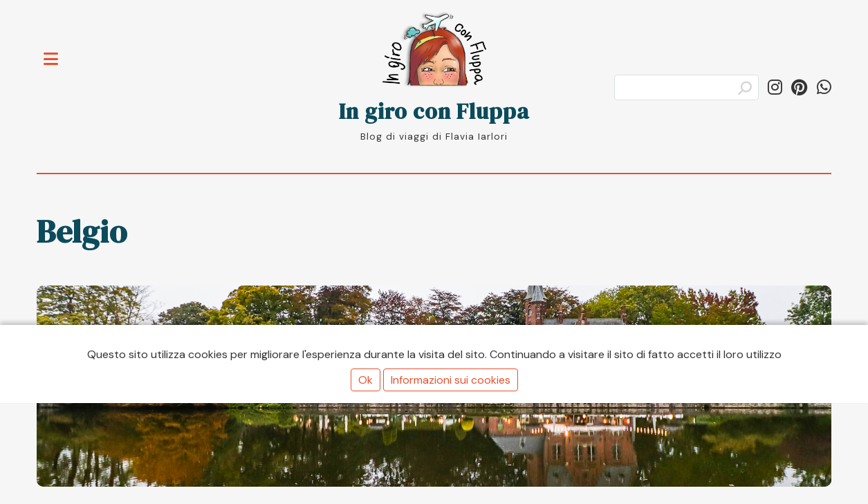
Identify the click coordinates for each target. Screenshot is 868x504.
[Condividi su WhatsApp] (824, 87)
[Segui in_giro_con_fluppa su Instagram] (775, 87)
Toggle (58, 51)
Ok (366, 380)
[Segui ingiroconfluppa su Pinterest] (799, 87)
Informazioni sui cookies (451, 380)
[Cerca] (686, 87)
